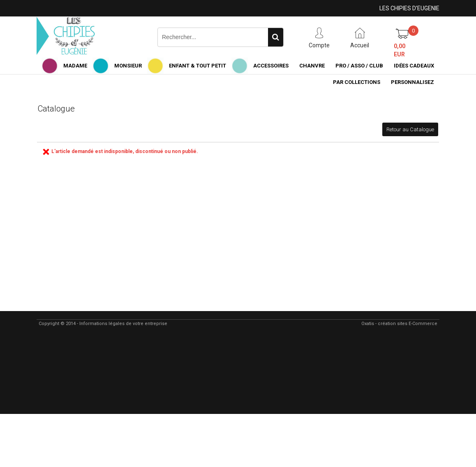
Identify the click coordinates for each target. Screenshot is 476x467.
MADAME (75, 66)
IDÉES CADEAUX (414, 66)
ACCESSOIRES (271, 66)
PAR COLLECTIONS (357, 82)
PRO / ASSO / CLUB (359, 66)
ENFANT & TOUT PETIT (198, 66)
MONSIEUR (128, 66)
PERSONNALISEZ (412, 82)
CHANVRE (312, 66)
